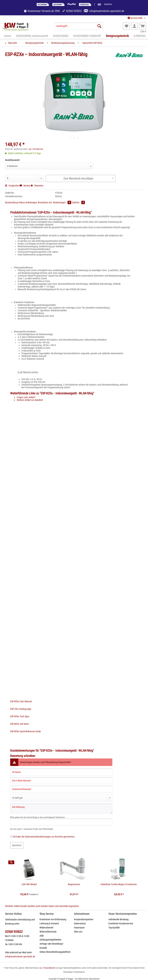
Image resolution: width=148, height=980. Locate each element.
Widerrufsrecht (46, 928)
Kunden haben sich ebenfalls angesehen (60, 906)
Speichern (17, 845)
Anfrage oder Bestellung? (51, 944)
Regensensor (74, 884)
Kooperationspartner (84, 919)
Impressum (79, 928)
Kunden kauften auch (30, 906)
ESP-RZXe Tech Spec (20, 716)
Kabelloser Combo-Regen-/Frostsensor (119, 884)
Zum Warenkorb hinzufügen (88, 178)
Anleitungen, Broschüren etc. (39, 202)
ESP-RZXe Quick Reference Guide (26, 731)
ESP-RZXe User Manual (21, 701)
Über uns (78, 932)
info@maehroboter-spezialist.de (20, 957)
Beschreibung (12, 202)
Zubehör (78, 202)
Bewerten (37, 186)
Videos (22, 202)
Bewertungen (62, 202)
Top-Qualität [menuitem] (114, 928)
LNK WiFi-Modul (29, 884)
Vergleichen (12, 186)
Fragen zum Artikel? (25, 397)
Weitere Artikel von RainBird (28, 400)
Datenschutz (80, 923)
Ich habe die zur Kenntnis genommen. (44, 837)
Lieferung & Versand (49, 923)
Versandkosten (49, 968)
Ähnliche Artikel (12, 906)
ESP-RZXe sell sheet (20, 724)
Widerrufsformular (48, 932)
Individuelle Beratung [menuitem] (118, 919)
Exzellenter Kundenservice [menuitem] (121, 923)
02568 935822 (14, 932)
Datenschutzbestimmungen (38, 837)
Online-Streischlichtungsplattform (55, 952)
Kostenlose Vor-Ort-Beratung (53, 919)
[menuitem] (79, 27)
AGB (42, 936)
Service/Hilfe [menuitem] (135, 18)
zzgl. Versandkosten (36, 149)
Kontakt (43, 948)
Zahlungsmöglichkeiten (50, 940)
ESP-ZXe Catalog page (21, 709)
